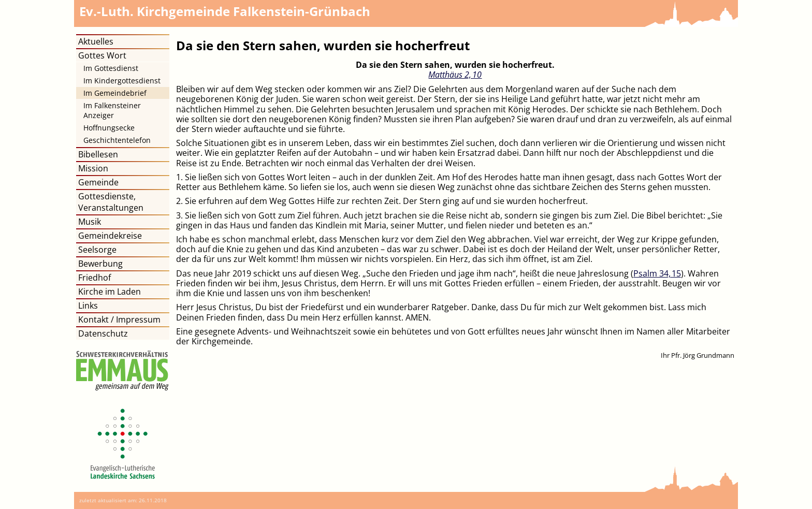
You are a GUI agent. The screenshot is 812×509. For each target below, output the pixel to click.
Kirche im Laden (110, 292)
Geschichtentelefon (117, 140)
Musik (90, 222)
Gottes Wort (102, 55)
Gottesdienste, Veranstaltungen (111, 202)
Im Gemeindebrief (115, 93)
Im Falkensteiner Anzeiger (112, 110)
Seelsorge (97, 250)
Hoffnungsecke (109, 128)
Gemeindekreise (110, 236)
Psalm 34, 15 (657, 273)
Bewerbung (100, 264)
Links (88, 306)
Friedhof (95, 278)
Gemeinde (98, 182)
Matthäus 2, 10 (455, 75)
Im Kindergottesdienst (122, 81)
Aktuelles (96, 41)
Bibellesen (98, 154)
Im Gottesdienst (111, 68)
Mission (93, 168)
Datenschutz (103, 333)
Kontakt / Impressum (119, 319)
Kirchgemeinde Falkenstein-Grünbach (225, 11)
